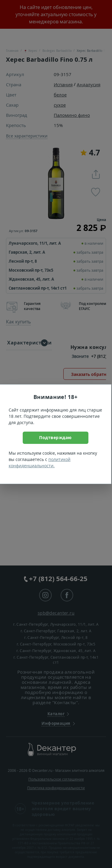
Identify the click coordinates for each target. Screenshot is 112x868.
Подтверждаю (55, 437)
